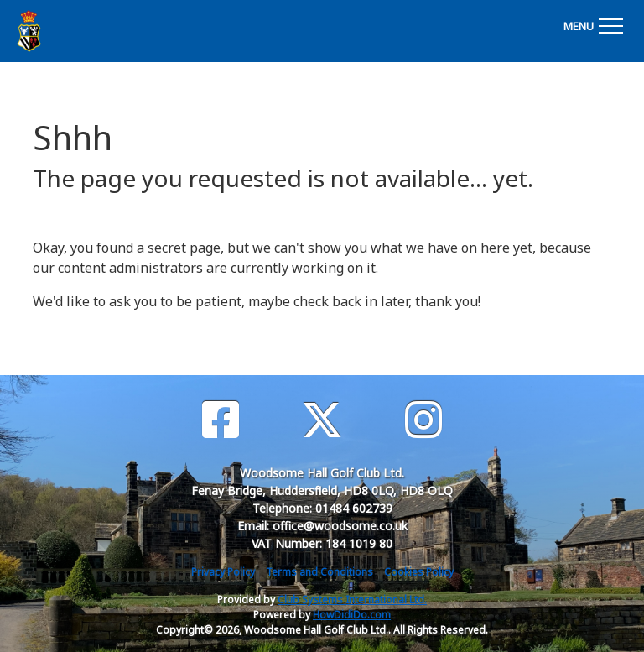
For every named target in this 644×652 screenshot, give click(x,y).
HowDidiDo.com (352, 615)
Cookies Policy (419, 572)
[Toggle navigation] (593, 23)
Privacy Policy (223, 572)
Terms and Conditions (319, 572)
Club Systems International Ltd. (352, 600)
